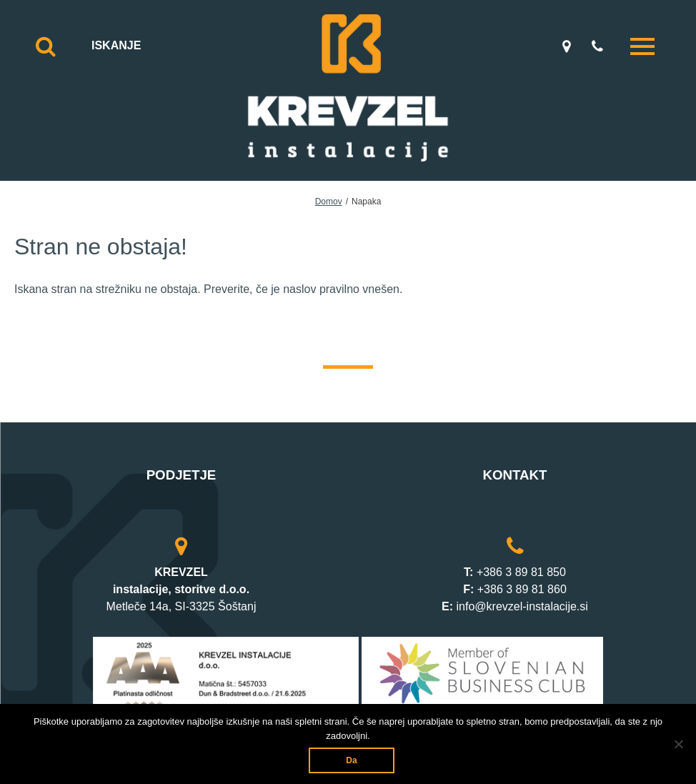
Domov (329, 202)
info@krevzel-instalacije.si (522, 606)
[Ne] (678, 744)
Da (351, 760)
